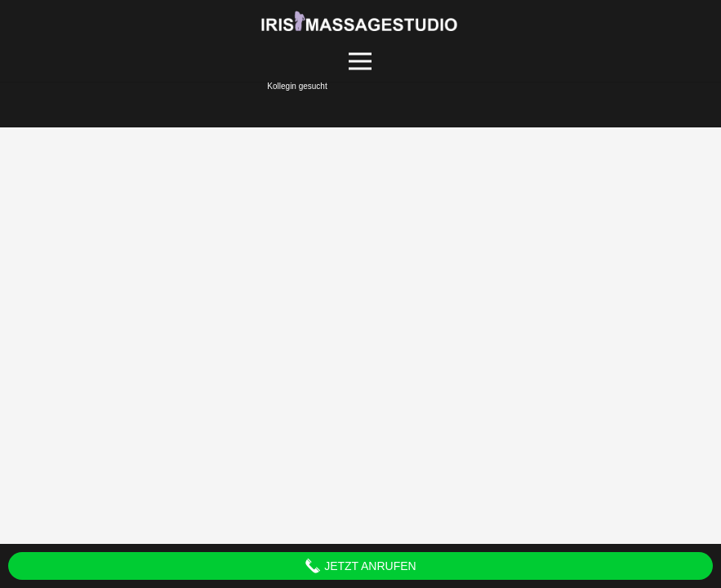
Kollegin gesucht (297, 86)
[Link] (360, 21)
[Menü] (360, 61)
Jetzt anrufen (360, 566)
